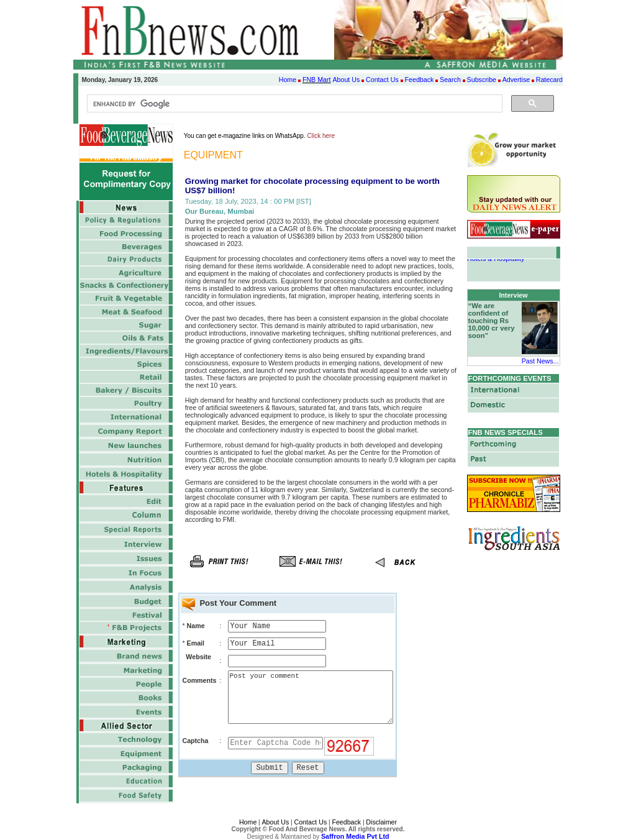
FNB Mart (317, 80)
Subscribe (482, 80)
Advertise (516, 80)
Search (450, 80)
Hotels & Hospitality (496, 260)
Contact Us (382, 80)
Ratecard (549, 80)
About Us (346, 80)
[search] (293, 104)
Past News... (540, 361)
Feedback (420, 80)
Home (288, 80)
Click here (321, 136)
